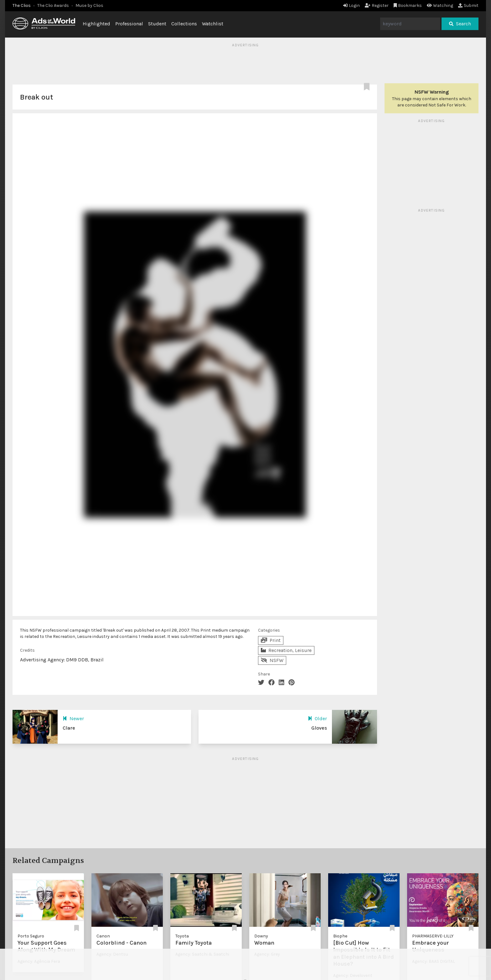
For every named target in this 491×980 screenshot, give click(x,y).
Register (377, 5)
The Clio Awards (53, 5)
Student (157, 24)
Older (317, 718)
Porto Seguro (31, 936)
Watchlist (213, 24)
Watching (440, 5)
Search (460, 24)
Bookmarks (408, 5)
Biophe (340, 936)
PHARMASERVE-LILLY (433, 936)
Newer (73, 718)
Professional (129, 24)
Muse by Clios (89, 5)
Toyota (182, 936)
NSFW (272, 660)
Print (271, 640)
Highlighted (96, 24)
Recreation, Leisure (286, 650)
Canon (103, 936)
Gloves (319, 728)
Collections (184, 24)
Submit (468, 5)
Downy (261, 936)
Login (351, 5)
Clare (69, 728)
